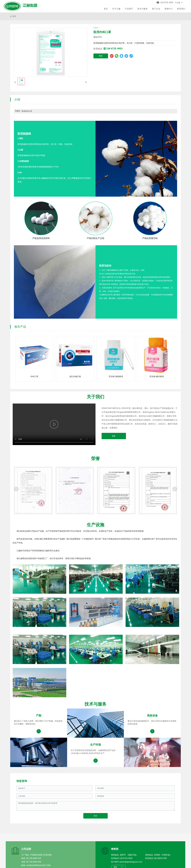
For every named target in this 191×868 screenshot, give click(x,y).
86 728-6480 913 (34, 858)
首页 (106, 9)
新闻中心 (169, 9)
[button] (16, 489)
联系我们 (181, 9)
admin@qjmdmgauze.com (131, 862)
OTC (100, 37)
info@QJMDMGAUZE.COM (38, 865)
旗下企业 (156, 9)
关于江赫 (116, 9)
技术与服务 (143, 9)
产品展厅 (129, 9)
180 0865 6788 (160, 858)
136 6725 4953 (126, 858)
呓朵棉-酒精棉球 (116, 376)
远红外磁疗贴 (75, 376)
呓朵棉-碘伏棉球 (157, 376)
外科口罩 (34, 376)
